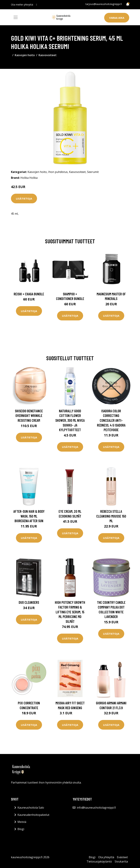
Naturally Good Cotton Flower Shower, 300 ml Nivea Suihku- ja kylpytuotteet (70, 420)
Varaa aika (117, 18)
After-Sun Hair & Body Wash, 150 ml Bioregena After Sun (29, 516)
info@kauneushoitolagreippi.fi (96, 808)
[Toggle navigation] (16, 17)
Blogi (21, 829)
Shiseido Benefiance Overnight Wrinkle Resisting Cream (29, 416)
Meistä (22, 822)
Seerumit (93, 172)
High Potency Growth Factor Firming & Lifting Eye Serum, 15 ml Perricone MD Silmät (70, 612)
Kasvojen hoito (25, 55)
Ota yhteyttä (106, 857)
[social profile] (37, 5)
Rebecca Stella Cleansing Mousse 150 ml (111, 516)
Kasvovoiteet (48, 55)
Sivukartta (121, 861)
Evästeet (122, 857)
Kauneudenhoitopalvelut (33, 815)
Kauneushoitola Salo (31, 808)
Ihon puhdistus (58, 172)
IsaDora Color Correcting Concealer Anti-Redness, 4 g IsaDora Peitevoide (111, 420)
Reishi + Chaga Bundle (29, 294)
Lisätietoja (24, 198)
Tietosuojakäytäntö (99, 861)
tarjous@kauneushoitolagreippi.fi (104, 4)
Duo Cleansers (29, 602)
